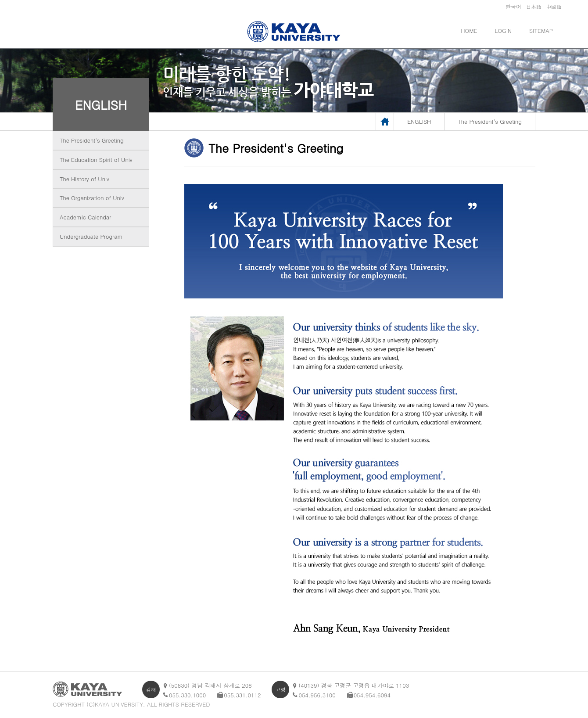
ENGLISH (101, 104)
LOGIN (503, 31)
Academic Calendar (85, 217)
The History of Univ (84, 179)
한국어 (513, 6)
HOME (469, 31)
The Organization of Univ (92, 198)
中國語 (554, 6)
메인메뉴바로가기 (0, 0)
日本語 (534, 6)
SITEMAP (541, 31)
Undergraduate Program (91, 236)
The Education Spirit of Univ (96, 160)
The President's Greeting (92, 140)
